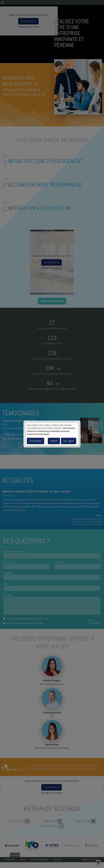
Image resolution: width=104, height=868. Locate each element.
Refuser (54, 441)
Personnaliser (35, 441)
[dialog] (52, 434)
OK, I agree (69, 441)
